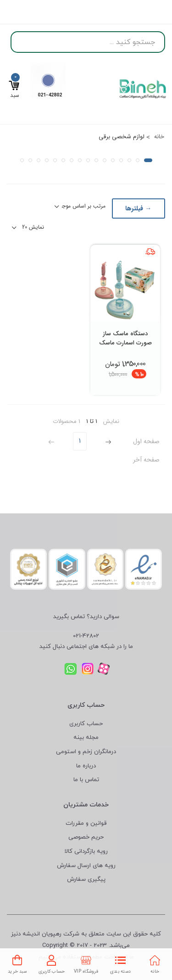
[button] (148, 160)
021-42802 (86, 636)
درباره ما (86, 766)
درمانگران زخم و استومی (86, 752)
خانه (158, 137)
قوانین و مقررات (86, 823)
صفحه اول (146, 441)
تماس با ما (86, 780)
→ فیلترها (138, 208)
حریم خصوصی (86, 837)
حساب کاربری (86, 724)
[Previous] (107, 441)
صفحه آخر (146, 460)
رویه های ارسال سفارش (86, 866)
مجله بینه (86, 738)
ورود (16, 11)
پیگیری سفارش (86, 879)
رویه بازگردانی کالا (86, 851)
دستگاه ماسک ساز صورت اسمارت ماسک (125, 338)
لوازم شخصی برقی (122, 137)
